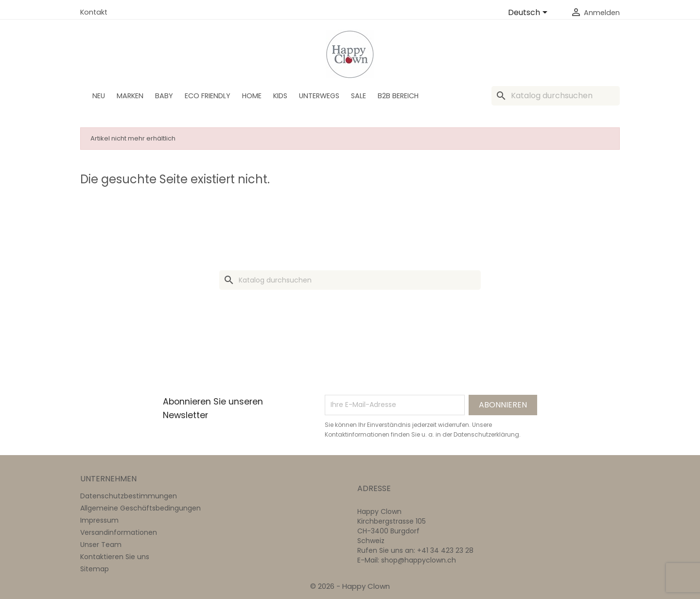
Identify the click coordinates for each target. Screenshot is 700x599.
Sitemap (95, 569)
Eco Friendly (208, 96)
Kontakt (94, 12)
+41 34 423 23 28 (445, 550)
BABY (164, 96)
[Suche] (556, 96)
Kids (280, 96)
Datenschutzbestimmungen (129, 496)
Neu (99, 96)
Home (252, 96)
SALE (359, 96)
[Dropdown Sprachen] (529, 13)
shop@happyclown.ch (419, 560)
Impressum (99, 520)
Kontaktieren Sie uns (115, 557)
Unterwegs (319, 96)
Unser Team (101, 545)
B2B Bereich (398, 96)
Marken (130, 96)
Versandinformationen (119, 532)
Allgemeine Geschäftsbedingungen (140, 508)
